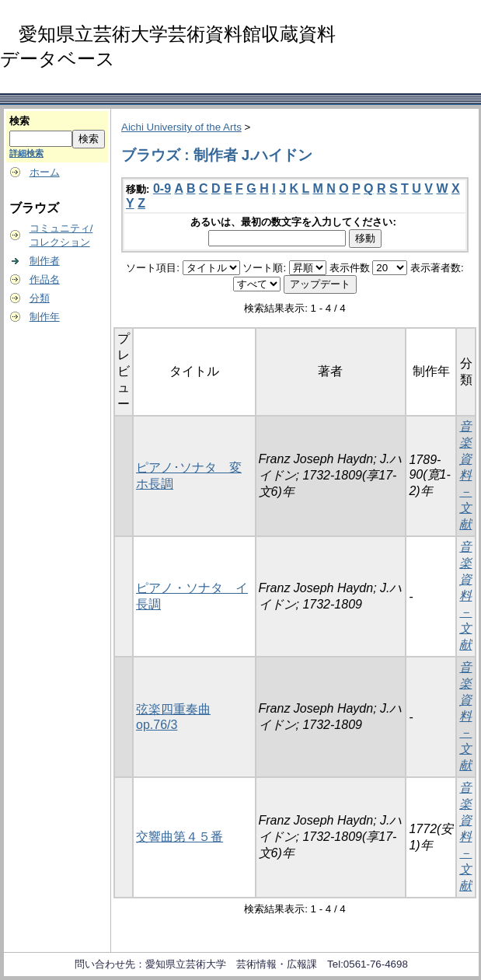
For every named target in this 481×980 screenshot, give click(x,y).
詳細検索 (26, 153)
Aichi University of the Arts (181, 127)
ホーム (45, 172)
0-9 (162, 188)
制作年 (45, 317)
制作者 (45, 261)
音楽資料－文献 (465, 475)
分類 (40, 298)
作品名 (45, 279)
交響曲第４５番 (180, 837)
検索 (19, 121)
